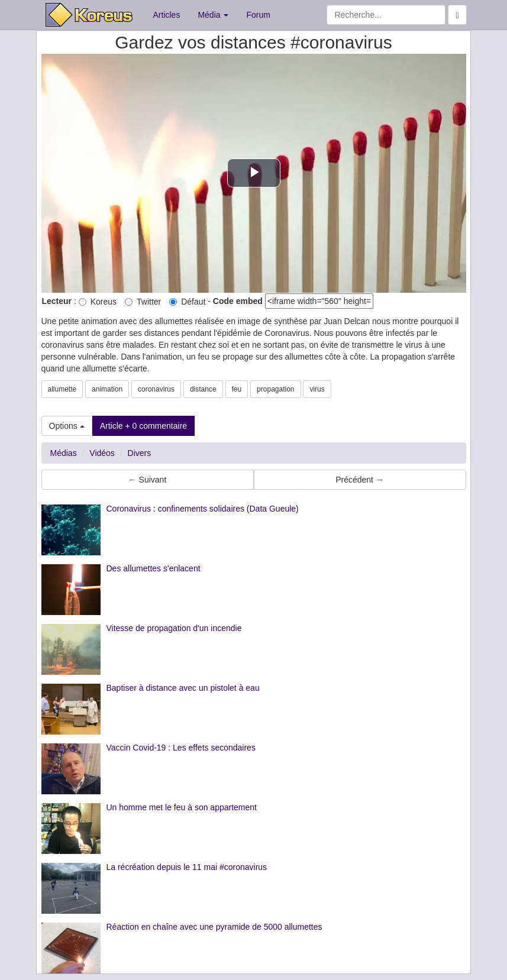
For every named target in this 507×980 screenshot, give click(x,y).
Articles (167, 15)
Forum (258, 15)
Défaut (187, 302)
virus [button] (317, 389)
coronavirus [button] (156, 389)
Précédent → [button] (360, 480)
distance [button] (203, 389)
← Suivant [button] (148, 480)
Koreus (98, 302)
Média (213, 15)
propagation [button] (275, 389)
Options (67, 426)
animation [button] (107, 389)
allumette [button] (62, 389)
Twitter (143, 302)
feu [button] (237, 389)
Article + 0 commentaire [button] (143, 426)
